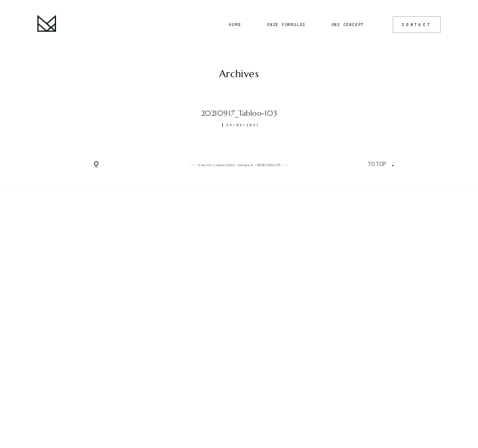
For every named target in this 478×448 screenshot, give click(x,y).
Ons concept (348, 25)
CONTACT (417, 24)
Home (235, 25)
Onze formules (286, 25)
